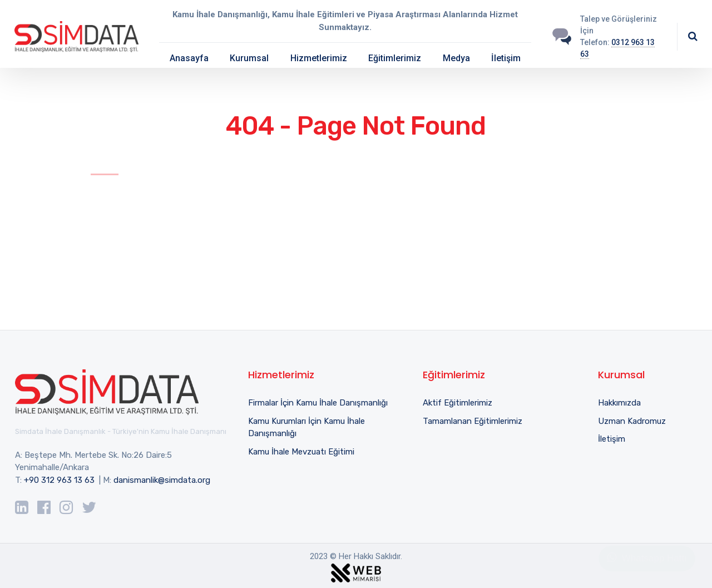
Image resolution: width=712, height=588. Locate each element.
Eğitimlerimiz (395, 58)
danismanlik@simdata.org (162, 480)
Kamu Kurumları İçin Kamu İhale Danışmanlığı (306, 428)
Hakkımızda (619, 403)
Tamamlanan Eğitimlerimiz (473, 421)
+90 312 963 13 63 (59, 480)
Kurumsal (249, 58)
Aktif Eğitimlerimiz (458, 403)
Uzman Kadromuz (632, 421)
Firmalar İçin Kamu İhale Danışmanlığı (318, 403)
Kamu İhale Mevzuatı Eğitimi (301, 452)
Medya (456, 58)
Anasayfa (189, 58)
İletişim (506, 58)
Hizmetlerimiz (319, 58)
